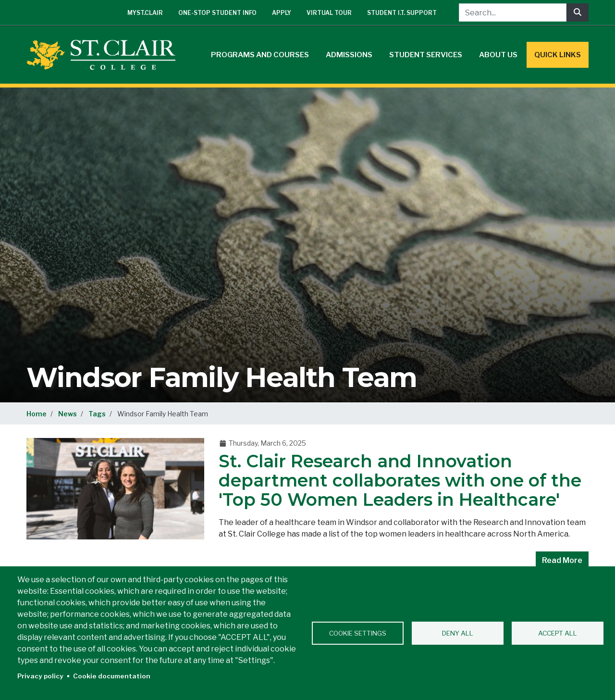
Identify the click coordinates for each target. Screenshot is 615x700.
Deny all (458, 633)
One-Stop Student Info (217, 13)
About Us (498, 55)
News (68, 414)
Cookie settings (358, 633)
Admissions (349, 55)
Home (37, 414)
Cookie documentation (112, 676)
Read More (562, 560)
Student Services (426, 55)
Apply (282, 13)
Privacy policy (40, 676)
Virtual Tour (329, 13)
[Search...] (513, 12)
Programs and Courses (260, 55)
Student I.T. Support (402, 13)
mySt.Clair (145, 13)
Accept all (558, 633)
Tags (97, 414)
